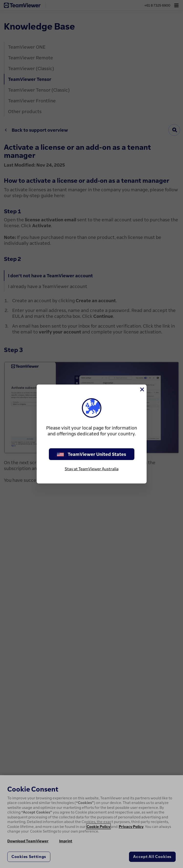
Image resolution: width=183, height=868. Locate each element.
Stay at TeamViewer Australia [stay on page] (92, 469)
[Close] (142, 389)
